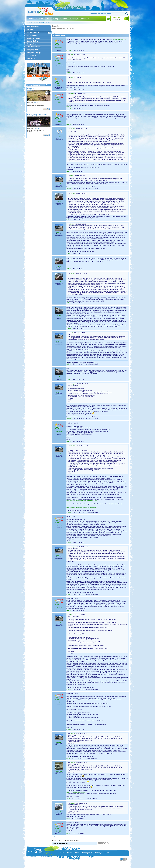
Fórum (48, 19)
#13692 (69, 269)
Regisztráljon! (116, 19)
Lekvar (36, 102)
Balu (72, 614)
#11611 (69, 594)
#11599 (69, 610)
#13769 (69, 109)
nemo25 (73, 129)
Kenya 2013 (32, 89)
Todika (72, 175)
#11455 (69, 729)
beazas (70, 84)
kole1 (72, 55)
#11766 (69, 441)
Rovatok (40, 19)
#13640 (69, 328)
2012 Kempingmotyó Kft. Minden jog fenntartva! (39, 857)
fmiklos (59, 63)
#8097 (68, 818)
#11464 (69, 689)
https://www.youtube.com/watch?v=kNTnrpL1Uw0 (82, 501)
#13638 (69, 364)
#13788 (69, 73)
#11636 (69, 512)
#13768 (69, 124)
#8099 (68, 758)
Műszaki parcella (45, 23)
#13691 (69, 303)
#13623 (69, 379)
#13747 (69, 171)
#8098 (68, 799)
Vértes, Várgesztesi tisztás (37, 115)
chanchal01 (59, 48)
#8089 (68, 834)
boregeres (73, 384)
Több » (48, 85)
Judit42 (59, 137)
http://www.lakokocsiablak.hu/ (76, 792)
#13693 (69, 254)
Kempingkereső (60, 19)
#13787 (69, 89)
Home (31, 23)
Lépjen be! (116, 17)
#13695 (69, 189)
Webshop (85, 19)
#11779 (69, 419)
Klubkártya (74, 19)
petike (59, 316)
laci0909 (73, 734)
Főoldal (31, 19)
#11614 (69, 543)
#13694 (69, 220)
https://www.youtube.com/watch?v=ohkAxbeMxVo (82, 507)
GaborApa (37, 129)
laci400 (59, 812)
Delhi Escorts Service (119, 40)
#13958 (69, 50)
